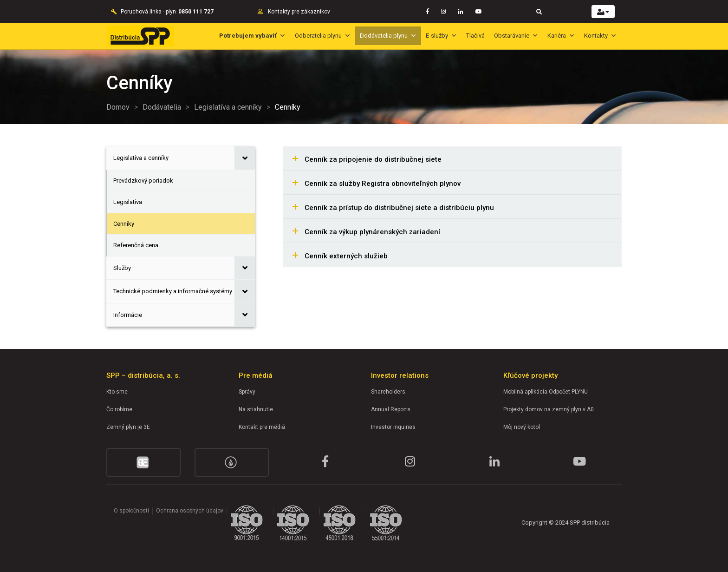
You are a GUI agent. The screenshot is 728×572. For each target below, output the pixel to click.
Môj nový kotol (522, 427)
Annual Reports (391, 409)
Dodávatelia (162, 107)
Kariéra (561, 36)
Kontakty (600, 36)
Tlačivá (475, 36)
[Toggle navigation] (539, 11)
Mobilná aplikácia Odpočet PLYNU (546, 392)
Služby (122, 268)
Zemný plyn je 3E (128, 427)
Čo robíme (119, 409)
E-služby (441, 36)
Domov (118, 107)
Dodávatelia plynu (388, 36)
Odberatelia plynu (323, 36)
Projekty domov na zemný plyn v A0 (549, 409)
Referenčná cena (136, 245)
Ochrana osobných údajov (190, 511)
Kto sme (117, 392)
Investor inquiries (393, 427)
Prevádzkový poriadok (143, 181)
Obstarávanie (516, 36)
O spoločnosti (131, 511)
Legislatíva (128, 202)
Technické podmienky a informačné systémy (173, 291)
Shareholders (388, 392)
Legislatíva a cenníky (228, 107)
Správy (247, 392)
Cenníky (124, 224)
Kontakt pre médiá (262, 427)
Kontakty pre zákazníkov (299, 12)
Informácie (128, 315)
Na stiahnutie (256, 409)
